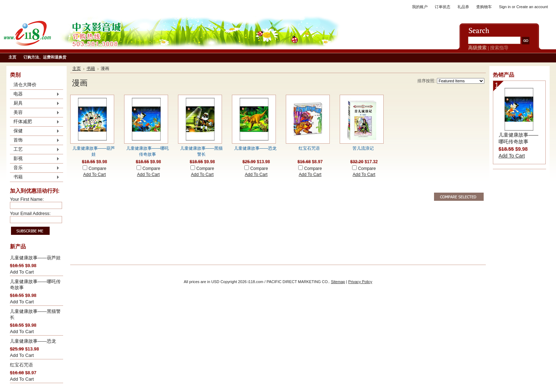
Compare (98, 169)
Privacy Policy (360, 282)
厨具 (35, 104)
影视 (35, 159)
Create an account (532, 7)
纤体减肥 (35, 122)
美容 (35, 113)
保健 (35, 131)
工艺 (35, 150)
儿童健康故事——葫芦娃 (35, 258)
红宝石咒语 (21, 365)
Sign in (505, 7)
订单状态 (443, 7)
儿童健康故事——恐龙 (33, 341)
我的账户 (420, 7)
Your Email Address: (30, 213)
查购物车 (484, 7)
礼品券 (463, 7)
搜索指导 (499, 48)
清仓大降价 (25, 85)
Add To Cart (22, 272)
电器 (35, 94)
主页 (77, 68)
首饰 (35, 140)
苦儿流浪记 (363, 148)
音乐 (35, 168)
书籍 (35, 177)
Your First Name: (27, 199)
